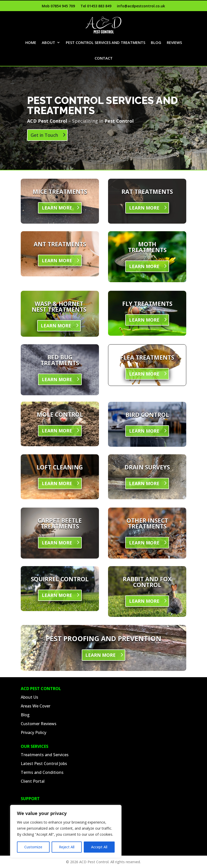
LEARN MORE (57, 208)
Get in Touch (44, 135)
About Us (29, 697)
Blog (170, 42)
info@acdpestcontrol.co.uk (141, 6)
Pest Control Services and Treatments (117, 42)
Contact (115, 58)
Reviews (91, 58)
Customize (33, 847)
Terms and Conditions (42, 772)
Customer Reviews (39, 724)
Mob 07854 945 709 (58, 6)
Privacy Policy (34, 732)
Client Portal (33, 781)
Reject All (67, 847)
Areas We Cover (36, 706)
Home (38, 42)
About (56, 42)
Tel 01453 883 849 (96, 6)
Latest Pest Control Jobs (44, 764)
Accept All (99, 847)
